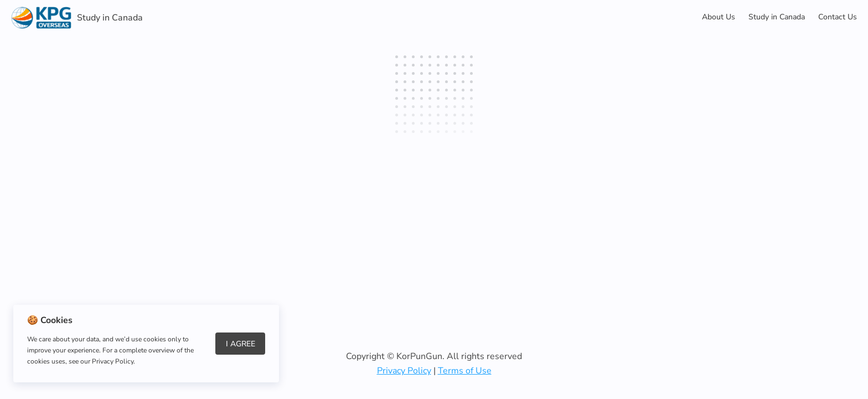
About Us (719, 17)
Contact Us (838, 17)
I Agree (241, 344)
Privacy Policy (404, 371)
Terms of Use (465, 371)
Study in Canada (777, 17)
